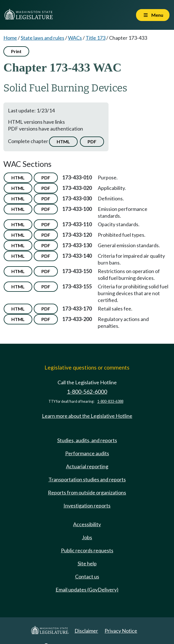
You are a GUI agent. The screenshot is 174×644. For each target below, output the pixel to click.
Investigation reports (87, 505)
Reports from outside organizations (87, 492)
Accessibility (87, 524)
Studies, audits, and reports (87, 440)
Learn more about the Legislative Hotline (87, 416)
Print (16, 51)
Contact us (87, 576)
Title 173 (96, 38)
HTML (63, 141)
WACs (75, 38)
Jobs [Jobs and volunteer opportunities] (87, 537)
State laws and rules (43, 38)
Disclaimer (86, 631)
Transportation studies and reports (87, 479)
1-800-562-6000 (87, 392)
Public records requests (87, 550)
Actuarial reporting (87, 466)
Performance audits (87, 453)
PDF (92, 141)
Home (10, 38)
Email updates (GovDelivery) (87, 590)
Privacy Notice (121, 631)
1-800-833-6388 (110, 401)
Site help (87, 563)
